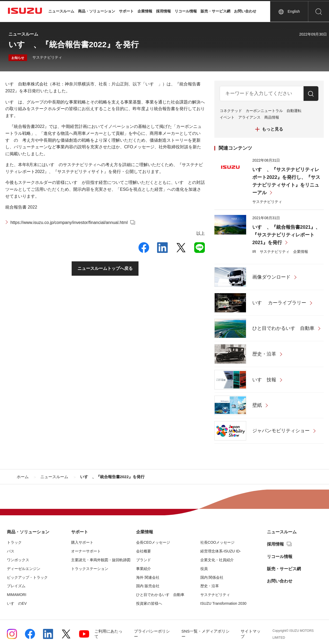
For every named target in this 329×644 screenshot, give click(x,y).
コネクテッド (231, 111)
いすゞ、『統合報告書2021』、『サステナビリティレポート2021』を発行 (286, 235)
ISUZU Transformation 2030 (223, 603)
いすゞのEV (17, 603)
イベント (227, 117)
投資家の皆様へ (149, 603)
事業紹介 (144, 569)
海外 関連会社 (148, 577)
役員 (204, 569)
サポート (126, 11)
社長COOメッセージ (218, 542)
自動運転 (294, 111)
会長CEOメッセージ (153, 542)
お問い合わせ (245, 11)
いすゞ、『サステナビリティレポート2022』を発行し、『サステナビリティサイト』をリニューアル (286, 181)
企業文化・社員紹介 (217, 560)
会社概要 (144, 551)
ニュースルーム (61, 11)
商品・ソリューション (97, 11)
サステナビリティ (47, 57)
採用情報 (163, 11)
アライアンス (249, 117)
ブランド (144, 560)
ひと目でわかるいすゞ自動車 (160, 595)
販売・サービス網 (215, 11)
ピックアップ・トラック (27, 577)
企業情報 (145, 11)
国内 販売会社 (148, 586)
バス (11, 551)
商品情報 (272, 117)
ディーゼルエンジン (24, 569)
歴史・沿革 (210, 586)
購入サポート (82, 542)
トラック (14, 542)
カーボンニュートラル (264, 111)
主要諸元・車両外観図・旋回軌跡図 (101, 560)
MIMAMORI (17, 595)
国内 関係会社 (212, 577)
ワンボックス (18, 560)
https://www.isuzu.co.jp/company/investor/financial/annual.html (69, 222)
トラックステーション (90, 569)
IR (254, 252)
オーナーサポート (86, 551)
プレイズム (16, 586)
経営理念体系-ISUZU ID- (221, 551)
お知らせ (18, 58)
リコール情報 (186, 11)
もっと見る (272, 129)
